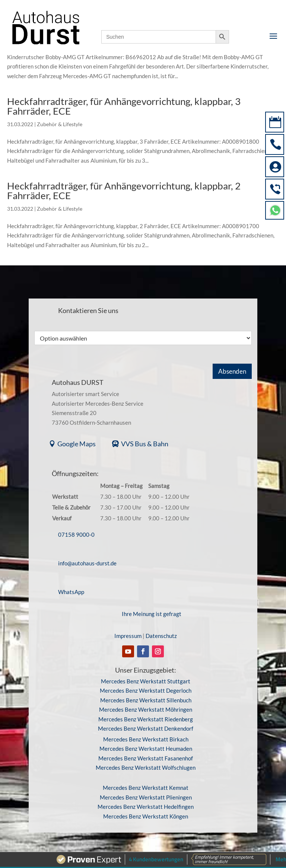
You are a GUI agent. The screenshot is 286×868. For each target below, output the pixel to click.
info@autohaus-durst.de (87, 563)
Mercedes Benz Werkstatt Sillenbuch (146, 700)
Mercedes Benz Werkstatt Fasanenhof (146, 758)
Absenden (232, 371)
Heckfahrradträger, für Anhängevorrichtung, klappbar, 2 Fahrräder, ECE (124, 191)
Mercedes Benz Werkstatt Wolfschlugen (146, 768)
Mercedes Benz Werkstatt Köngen (146, 816)
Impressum (128, 636)
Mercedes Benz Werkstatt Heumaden (146, 749)
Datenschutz (161, 636)
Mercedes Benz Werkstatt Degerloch (146, 690)
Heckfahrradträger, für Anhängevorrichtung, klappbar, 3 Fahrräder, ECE (124, 106)
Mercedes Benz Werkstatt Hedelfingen (146, 807)
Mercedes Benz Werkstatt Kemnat (146, 788)
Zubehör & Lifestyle (60, 124)
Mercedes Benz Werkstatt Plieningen (146, 797)
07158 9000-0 (76, 534)
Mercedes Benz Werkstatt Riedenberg (146, 719)
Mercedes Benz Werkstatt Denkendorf (146, 728)
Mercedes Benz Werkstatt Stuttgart (146, 681)
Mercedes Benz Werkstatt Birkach (146, 739)
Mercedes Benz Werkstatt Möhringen (146, 709)
